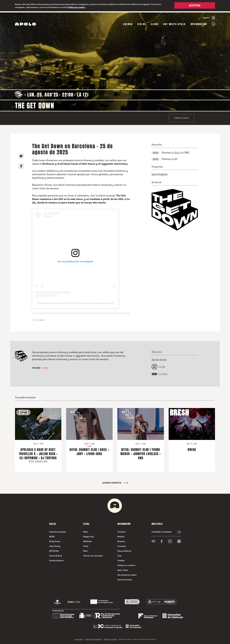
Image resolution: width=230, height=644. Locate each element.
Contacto (121, 531)
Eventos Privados (125, 579)
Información (199, 23)
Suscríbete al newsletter (162, 531)
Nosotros (121, 540)
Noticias (121, 536)
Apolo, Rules (123, 569)
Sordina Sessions (56, 560)
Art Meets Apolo (174, 23)
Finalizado (181, 117)
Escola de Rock (56, 555)
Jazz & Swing (55, 545)
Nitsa (85, 550)
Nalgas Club (88, 536)
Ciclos (142, 23)
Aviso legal (79, 638)
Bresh (86, 531)
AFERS (52, 536)
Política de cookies (76, 7)
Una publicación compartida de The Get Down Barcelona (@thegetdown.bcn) (75, 302)
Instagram (40, 319)
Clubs (155, 23)
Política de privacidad (93, 638)
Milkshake (87, 540)
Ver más (40, 367)
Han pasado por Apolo (127, 574)
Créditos (121, 560)
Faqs (119, 555)
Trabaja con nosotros (126, 564)
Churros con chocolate (93, 555)
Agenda (128, 23)
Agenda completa (115, 482)
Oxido (86, 545)
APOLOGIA (54, 550)
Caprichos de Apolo (58, 531)
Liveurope (122, 545)
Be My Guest (55, 540)
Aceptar (195, 6)
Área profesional (124, 550)
